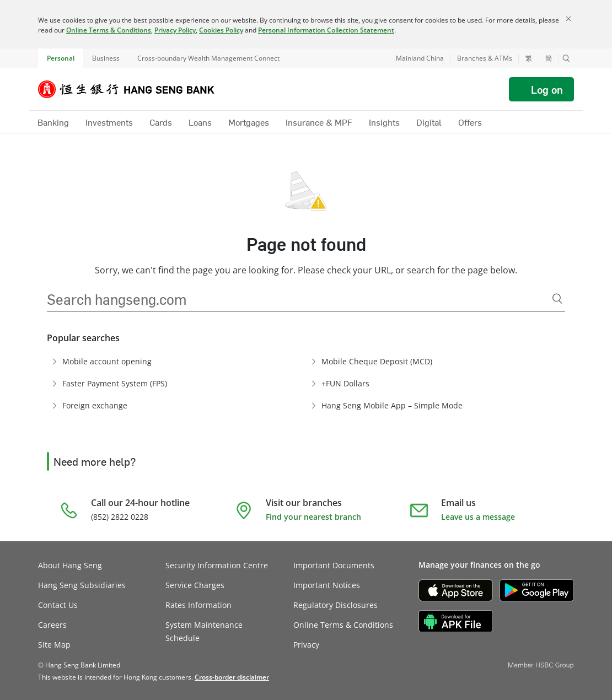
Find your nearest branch (313, 517)
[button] (566, 58)
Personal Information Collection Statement (326, 30)
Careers (52, 625)
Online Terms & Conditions (109, 30)
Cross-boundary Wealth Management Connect (208, 58)
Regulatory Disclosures (335, 605)
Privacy (306, 645)
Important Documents (334, 565)
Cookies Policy (221, 30)
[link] (232, 677)
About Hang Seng (70, 565)
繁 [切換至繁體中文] (529, 58)
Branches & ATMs (485, 58)
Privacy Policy (175, 30)
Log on (547, 89)
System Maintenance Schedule (204, 631)
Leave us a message (478, 517)
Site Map (54, 645)
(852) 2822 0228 (120, 517)
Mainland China (420, 58)
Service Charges (195, 585)
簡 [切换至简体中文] (549, 58)
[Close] (568, 19)
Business (106, 58)
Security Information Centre (217, 565)
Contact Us (58, 605)
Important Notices (327, 585)
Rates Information (198, 605)
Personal (61, 58)
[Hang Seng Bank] (135, 89)
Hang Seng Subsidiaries (82, 585)
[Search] (557, 299)
